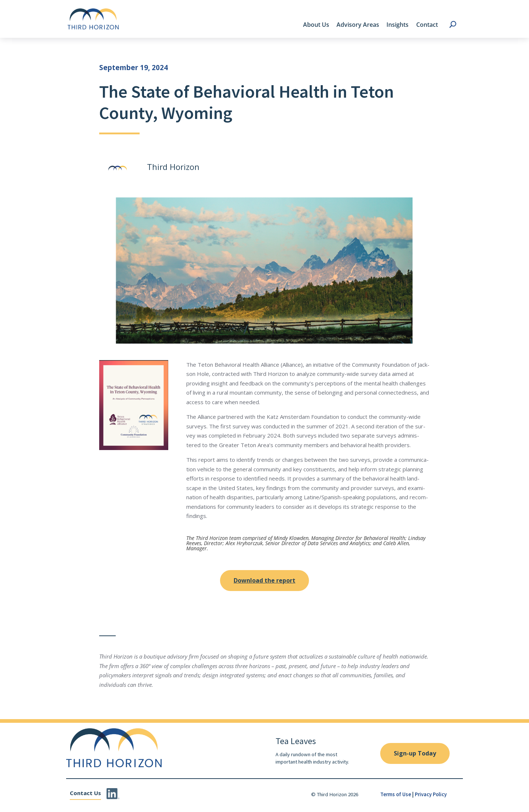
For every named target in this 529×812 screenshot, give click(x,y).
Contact (427, 25)
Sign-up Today (415, 753)
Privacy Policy (431, 794)
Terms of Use (396, 794)
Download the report (264, 580)
